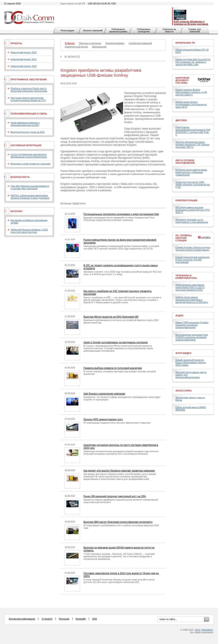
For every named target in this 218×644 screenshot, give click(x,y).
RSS (95, 619)
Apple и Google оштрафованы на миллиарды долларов (115, 342)
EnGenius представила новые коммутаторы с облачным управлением (191, 172)
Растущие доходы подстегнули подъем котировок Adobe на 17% (28, 99)
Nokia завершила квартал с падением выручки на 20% (25, 124)
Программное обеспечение (29, 79)
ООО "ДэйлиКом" (204, 630)
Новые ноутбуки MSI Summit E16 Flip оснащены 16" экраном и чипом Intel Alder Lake (193, 62)
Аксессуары (184, 391)
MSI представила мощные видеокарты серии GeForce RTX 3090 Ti (193, 210)
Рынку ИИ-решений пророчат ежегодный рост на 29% (115, 496)
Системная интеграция (26, 145)
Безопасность (20, 177)
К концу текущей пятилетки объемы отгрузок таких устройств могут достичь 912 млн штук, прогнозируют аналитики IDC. (119, 581)
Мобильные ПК (185, 43)
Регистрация (67, 30)
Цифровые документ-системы (182, 80)
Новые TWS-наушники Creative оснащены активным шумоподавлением (192, 325)
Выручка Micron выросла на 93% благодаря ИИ (111, 317)
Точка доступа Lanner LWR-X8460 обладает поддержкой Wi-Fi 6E (193, 185)
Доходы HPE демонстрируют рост (103, 419)
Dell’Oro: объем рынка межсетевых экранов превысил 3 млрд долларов (30, 197)
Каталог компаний (93, 30)
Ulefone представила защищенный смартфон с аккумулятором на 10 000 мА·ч (192, 300)
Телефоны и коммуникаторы (186, 277)
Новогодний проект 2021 (24, 59)
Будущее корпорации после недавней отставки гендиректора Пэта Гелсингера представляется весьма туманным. (119, 219)
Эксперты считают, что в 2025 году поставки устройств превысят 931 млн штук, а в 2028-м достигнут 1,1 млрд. (123, 273)
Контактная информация (22, 619)
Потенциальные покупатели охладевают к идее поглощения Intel (121, 214)
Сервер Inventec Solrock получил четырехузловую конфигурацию (193, 249)
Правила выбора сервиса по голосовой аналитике (113, 368)
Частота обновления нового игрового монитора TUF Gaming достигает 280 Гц (192, 145)
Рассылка (64, 619)
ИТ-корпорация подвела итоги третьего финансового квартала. (117, 423)
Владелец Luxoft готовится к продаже (31, 164)
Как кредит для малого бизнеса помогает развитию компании (119, 471)
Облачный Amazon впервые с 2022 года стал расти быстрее (29, 231)
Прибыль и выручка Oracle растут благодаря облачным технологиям (29, 90)
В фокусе (72, 57)
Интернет (17, 211)
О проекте (47, 619)
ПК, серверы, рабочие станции (184, 238)
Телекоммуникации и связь (29, 114)
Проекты (16, 43)
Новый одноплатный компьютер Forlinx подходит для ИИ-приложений (192, 260)
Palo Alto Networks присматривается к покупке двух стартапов (30, 187)
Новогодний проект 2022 (24, 52)
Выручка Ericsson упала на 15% (28, 132)
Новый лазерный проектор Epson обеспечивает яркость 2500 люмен (191, 362)
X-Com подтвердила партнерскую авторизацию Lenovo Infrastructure (29, 156)
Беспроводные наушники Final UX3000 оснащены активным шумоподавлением (192, 337)
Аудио (179, 316)
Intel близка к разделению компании (104, 394)
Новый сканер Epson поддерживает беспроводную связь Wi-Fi (191, 104)
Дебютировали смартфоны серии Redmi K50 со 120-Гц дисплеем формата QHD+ (190, 287)
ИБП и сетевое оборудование (185, 162)
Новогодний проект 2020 (24, 66)
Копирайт (81, 619)
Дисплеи (181, 120)
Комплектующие (186, 200)
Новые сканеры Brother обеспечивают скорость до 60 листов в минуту (191, 92)
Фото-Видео (183, 353)
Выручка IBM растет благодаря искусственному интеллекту (118, 522)
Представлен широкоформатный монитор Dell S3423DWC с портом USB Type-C (193, 131)
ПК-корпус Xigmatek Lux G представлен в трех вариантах (192, 221)
